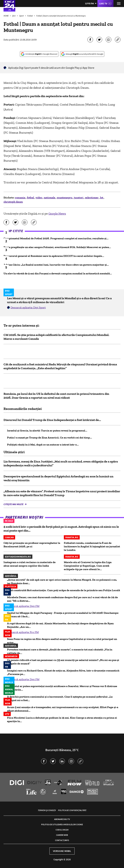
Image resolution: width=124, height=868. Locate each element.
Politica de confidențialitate (72, 810)
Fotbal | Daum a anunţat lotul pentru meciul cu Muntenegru (61, 16)
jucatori (79, 197)
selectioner (92, 197)
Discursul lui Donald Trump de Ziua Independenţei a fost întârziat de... (52, 420)
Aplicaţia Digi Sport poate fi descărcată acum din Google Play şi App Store (51, 68)
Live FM (90, 3)
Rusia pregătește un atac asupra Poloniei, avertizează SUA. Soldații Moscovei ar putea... (57, 247)
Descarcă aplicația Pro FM (23, 632)
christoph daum (13, 202)
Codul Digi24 (62, 830)
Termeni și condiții (47, 810)
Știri (14, 16)
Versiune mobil (62, 851)
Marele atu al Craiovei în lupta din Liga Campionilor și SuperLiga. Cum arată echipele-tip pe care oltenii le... (88, 566)
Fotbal (30, 16)
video (39, 197)
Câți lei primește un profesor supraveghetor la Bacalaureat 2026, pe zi (32, 545)
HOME (6, 16)
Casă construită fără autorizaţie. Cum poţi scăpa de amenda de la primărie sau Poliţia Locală (63, 590)
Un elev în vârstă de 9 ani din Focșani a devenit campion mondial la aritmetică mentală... (58, 273)
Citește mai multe (14, 504)
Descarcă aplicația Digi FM (23, 606)
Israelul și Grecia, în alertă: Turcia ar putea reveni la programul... (47, 430)
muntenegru (65, 197)
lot (102, 197)
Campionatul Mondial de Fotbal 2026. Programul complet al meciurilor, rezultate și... (56, 238)
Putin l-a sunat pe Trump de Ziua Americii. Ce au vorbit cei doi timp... (50, 438)
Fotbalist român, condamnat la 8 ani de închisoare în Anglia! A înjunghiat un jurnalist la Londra (92, 546)
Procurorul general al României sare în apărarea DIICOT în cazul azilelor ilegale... (54, 256)
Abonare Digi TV (62, 819)
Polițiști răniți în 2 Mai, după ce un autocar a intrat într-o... (43, 445)
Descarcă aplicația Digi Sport (28, 307)
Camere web (62, 835)
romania (20, 197)
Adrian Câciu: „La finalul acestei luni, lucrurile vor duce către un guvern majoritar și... (56, 265)
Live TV (103, 4)
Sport (22, 16)
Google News (57, 214)
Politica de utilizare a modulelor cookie (62, 824)
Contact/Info (62, 840)
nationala (50, 197)
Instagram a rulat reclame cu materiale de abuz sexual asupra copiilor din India (30, 564)
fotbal (31, 197)
